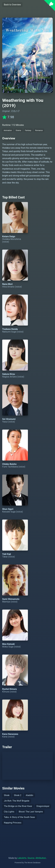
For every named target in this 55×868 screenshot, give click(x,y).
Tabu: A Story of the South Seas (19, 817)
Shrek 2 (18, 795)
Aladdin (29, 795)
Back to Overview (12, 5)
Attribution (41, 858)
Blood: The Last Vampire (31, 812)
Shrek (7, 795)
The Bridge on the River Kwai (18, 806)
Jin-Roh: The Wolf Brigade (17, 801)
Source (31, 858)
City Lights (9, 812)
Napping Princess (13, 823)
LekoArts (22, 858)
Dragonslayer (43, 806)
